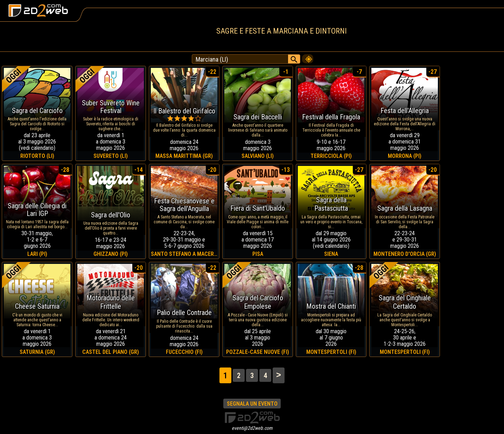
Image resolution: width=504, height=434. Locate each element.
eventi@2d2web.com (252, 428)
